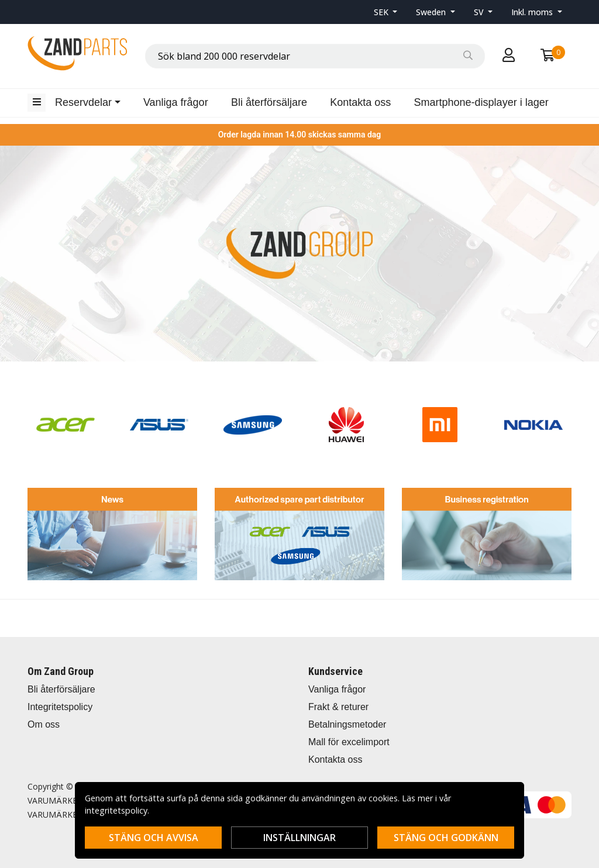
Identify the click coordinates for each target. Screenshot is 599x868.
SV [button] (480, 12)
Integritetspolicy (60, 707)
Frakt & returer (338, 707)
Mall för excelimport (349, 742)
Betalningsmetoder (347, 724)
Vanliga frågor (176, 102)
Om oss (44, 724)
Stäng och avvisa (154, 838)
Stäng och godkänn (446, 838)
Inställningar (299, 838)
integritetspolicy (116, 810)
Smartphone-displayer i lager (481, 102)
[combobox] (315, 56)
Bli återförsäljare (269, 102)
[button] (386, 12)
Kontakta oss (360, 102)
